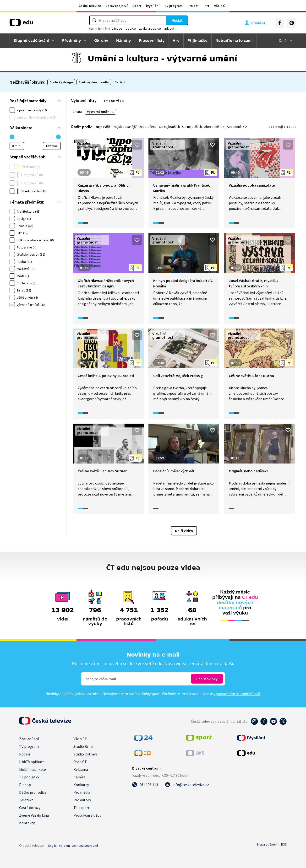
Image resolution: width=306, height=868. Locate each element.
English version (59, 846)
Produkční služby (87, 815)
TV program (173, 6)
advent (169, 28)
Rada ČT (80, 762)
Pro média (82, 792)
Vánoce (117, 28)
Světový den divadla (94, 82)
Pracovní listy (152, 41)
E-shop (25, 785)
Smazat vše (112, 101)
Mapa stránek (267, 844)
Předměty (72, 41)
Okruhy (101, 41)
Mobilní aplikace (33, 769)
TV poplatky (29, 777)
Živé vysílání (29, 739)
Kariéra (79, 777)
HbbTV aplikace (32, 762)
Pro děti (194, 6)
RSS (284, 844)
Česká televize (90, 6)
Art (207, 6)
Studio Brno (83, 746)
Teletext (26, 800)
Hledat (177, 20)
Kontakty (27, 823)
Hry (176, 41)
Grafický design (61, 82)
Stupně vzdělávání (31, 41)
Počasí (25, 754)
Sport (137, 6)
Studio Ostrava (85, 754)
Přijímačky (197, 41)
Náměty (124, 41)
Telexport (82, 808)
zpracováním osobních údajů (237, 694)
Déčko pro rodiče (33, 792)
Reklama (81, 769)
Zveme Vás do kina (34, 815)
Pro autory (82, 800)
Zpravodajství (117, 6)
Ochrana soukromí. (85, 846)
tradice (131, 28)
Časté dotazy (30, 808)
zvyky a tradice (150, 28)
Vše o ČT (221, 6)
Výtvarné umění (99, 112)
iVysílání (153, 6)
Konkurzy (81, 785)
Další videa (184, 531)
